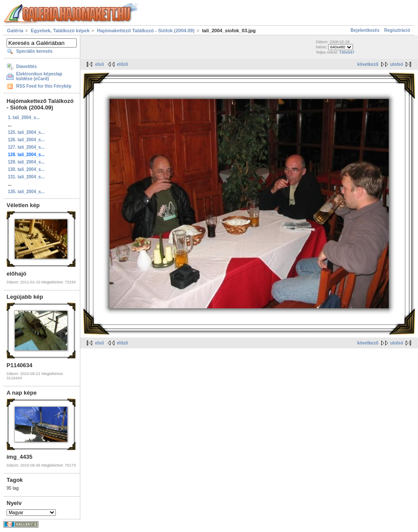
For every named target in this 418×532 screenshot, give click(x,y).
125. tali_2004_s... (26, 132)
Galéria (15, 31)
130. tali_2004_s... (26, 169)
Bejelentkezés (365, 30)
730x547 (347, 52)
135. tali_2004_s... (26, 192)
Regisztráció (397, 30)
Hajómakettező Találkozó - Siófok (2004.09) (146, 31)
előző (123, 64)
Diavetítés (26, 66)
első (99, 64)
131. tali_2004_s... (26, 177)
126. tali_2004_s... (26, 140)
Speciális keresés (34, 51)
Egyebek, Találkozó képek (60, 31)
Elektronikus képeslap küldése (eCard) (39, 76)
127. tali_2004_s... (26, 147)
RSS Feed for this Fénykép (44, 86)
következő (368, 64)
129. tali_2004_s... (26, 162)
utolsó (397, 64)
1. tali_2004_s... (24, 118)
